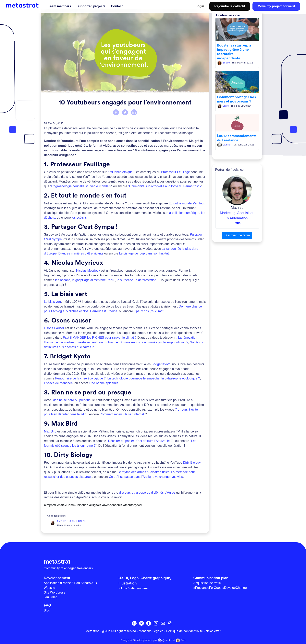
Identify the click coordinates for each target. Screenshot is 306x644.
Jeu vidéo (51, 597)
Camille (224, 145)
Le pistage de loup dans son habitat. (144, 253)
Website (50, 588)
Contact (117, 6)
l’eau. (111, 280)
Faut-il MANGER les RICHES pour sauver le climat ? (100, 338)
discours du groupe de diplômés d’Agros (147, 493)
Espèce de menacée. (59, 383)
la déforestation (146, 280)
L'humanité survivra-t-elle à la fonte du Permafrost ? (165, 186)
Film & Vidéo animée (133, 588)
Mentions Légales (151, 631)
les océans (63, 280)
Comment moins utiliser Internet (122, 414)
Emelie (224, 63)
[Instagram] (156, 623)
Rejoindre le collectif (230, 6)
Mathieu (237, 208)
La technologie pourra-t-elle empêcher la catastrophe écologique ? (154, 378)
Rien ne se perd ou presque (71, 400)
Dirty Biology (192, 463)
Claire (223, 106)
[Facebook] (149, 623)
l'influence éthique (120, 172)
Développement (57, 578)
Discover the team (237, 235)
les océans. (80, 218)
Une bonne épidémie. (104, 383)
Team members (60, 6)
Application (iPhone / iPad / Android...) (70, 583)
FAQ (48, 605)
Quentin (165, 640)
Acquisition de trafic (207, 583)
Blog (47, 610)
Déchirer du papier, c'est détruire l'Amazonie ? (140, 441)
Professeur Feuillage (175, 172)
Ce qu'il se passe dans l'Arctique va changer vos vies (146, 477)
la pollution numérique (184, 213)
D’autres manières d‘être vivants (81, 253)
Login (200, 6)
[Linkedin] (134, 623)
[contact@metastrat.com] (170, 623)
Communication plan (211, 578)
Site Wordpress (55, 592)
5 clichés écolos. (78, 311)
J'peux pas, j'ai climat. (149, 311)
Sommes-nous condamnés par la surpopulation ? (154, 342)
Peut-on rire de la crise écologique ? (80, 378)
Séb (181, 640)
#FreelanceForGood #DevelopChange (220, 588)
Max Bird (50, 431)
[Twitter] (141, 623)
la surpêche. (125, 280)
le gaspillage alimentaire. (89, 280)
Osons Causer (54, 328)
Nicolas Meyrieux (88, 271)
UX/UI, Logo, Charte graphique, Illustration (145, 581)
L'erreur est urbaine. (104, 311)
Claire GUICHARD (72, 521)
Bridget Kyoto (161, 364)
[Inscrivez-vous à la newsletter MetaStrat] (163, 623)
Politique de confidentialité (185, 631)
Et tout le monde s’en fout (186, 203)
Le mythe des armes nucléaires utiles (143, 472)
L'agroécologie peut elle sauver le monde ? (81, 186)
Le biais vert (53, 302)
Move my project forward (276, 6)
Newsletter (213, 631)
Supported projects (91, 6)
